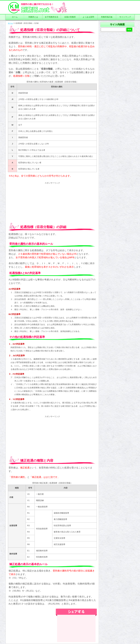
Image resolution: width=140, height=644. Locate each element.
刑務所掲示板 (107, 17)
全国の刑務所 (70, 17)
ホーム (15, 17)
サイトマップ (125, 17)
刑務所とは (33, 17)
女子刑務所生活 (52, 17)
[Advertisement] (52, 201)
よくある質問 (88, 17)
